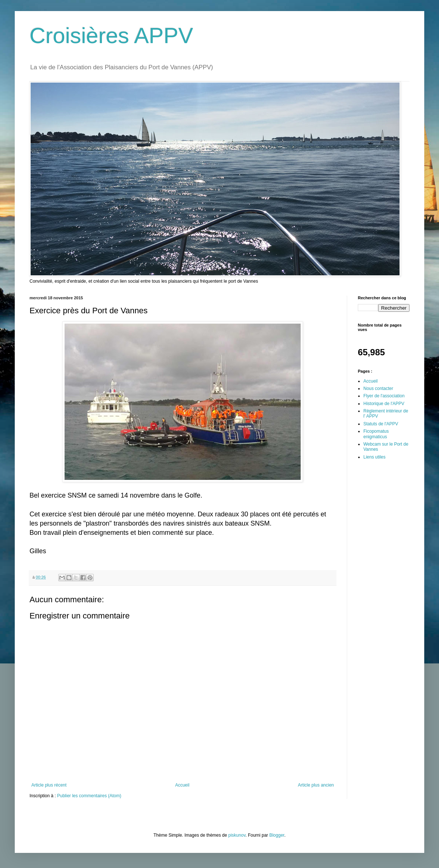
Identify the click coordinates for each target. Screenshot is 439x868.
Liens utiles (374, 457)
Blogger (277, 835)
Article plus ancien (316, 785)
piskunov (237, 835)
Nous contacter (378, 388)
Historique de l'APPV (384, 404)
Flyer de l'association (384, 396)
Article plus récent (49, 785)
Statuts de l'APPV (381, 424)
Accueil (182, 785)
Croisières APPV (111, 36)
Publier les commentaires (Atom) (89, 796)
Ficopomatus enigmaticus (376, 434)
